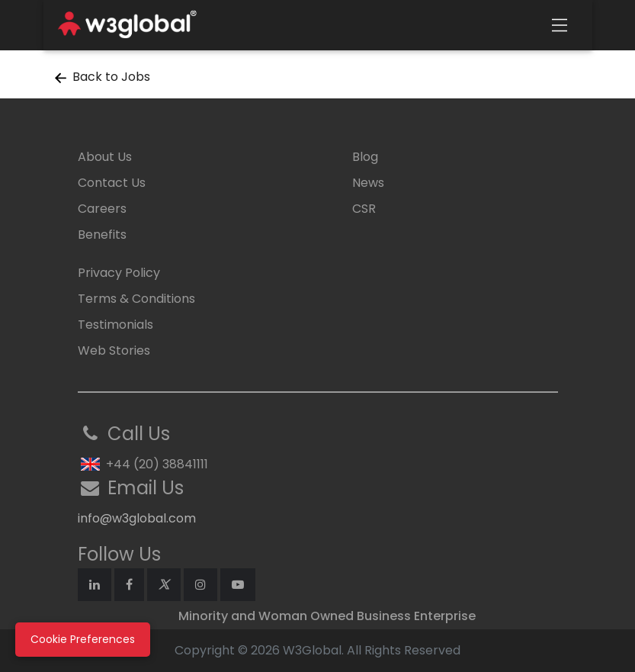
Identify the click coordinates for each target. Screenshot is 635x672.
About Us (105, 157)
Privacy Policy (119, 273)
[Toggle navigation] (560, 25)
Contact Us (112, 183)
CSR (364, 209)
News (368, 183)
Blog (365, 157)
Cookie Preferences (83, 639)
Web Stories (114, 350)
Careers (102, 209)
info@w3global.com (137, 518)
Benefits (102, 235)
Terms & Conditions (136, 299)
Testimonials (115, 325)
